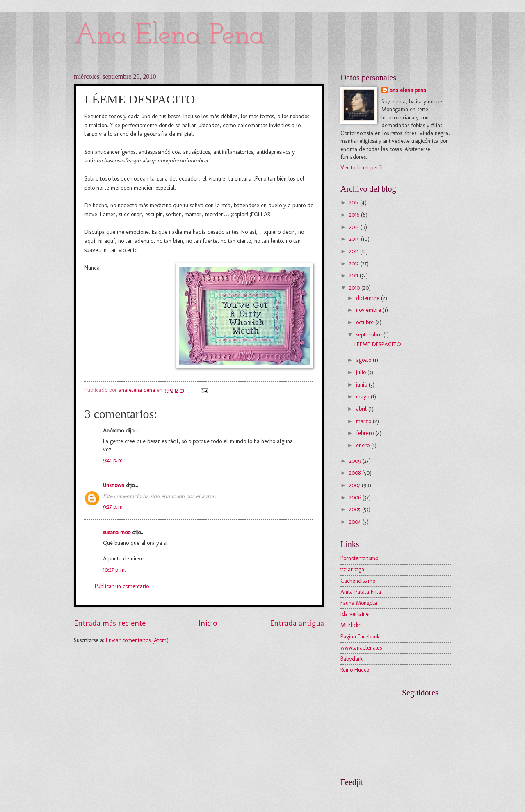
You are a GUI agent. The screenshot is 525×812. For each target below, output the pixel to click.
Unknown (114, 485)
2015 (355, 227)
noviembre (369, 310)
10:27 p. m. (114, 570)
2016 (355, 215)
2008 (356, 473)
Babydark (352, 659)
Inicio (208, 623)
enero (364, 445)
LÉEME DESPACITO (378, 344)
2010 (355, 288)
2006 (356, 497)
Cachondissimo (358, 581)
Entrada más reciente (110, 623)
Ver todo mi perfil (362, 168)
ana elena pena (408, 90)
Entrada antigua (297, 623)
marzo (364, 421)
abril (362, 409)
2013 (355, 251)
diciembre (369, 298)
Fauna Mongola (359, 603)
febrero (366, 433)
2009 (356, 461)
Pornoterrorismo (359, 558)
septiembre (370, 335)
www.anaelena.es (361, 648)
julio (362, 372)
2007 (355, 485)
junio (362, 385)
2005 (356, 509)
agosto (364, 360)
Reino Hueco (355, 670)
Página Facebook (360, 637)
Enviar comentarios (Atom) (137, 640)
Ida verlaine (355, 614)
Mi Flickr (350, 625)
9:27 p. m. (113, 507)
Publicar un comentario (122, 586)
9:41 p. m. (113, 460)
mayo (363, 397)
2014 (355, 239)
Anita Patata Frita (361, 592)
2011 (354, 276)
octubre (366, 322)
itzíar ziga (352, 569)
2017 (355, 202)
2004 (356, 522)
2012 (355, 264)
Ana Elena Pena (169, 36)
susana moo (117, 532)
